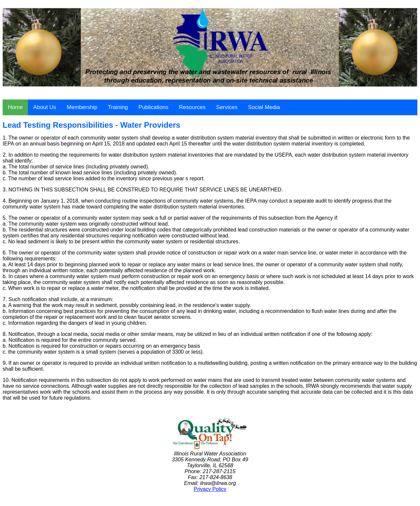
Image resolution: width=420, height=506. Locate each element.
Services (227, 107)
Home (15, 107)
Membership (82, 107)
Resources (192, 107)
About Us (45, 107)
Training (118, 107)
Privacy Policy (210, 489)
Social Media (264, 107)
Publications (154, 107)
